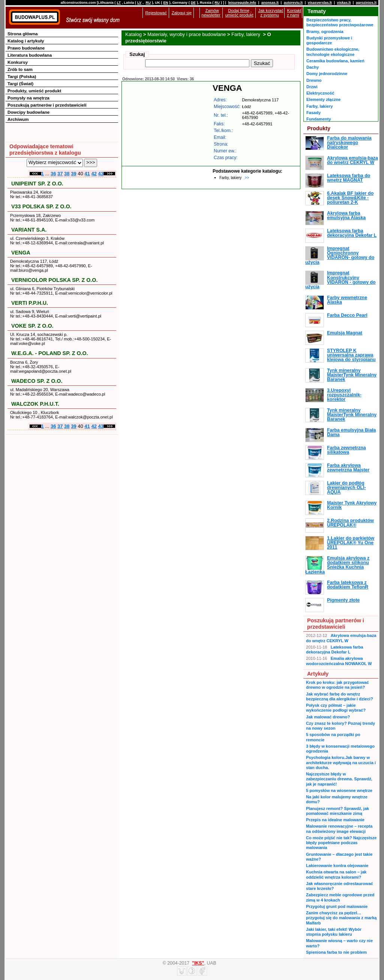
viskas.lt (344, 3)
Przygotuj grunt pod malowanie (337, 906)
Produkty (319, 128)
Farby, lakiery (247, 34)
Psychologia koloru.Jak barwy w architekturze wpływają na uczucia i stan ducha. (341, 762)
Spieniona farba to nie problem (336, 952)
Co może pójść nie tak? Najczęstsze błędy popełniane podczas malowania (341, 843)
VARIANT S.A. (29, 230)
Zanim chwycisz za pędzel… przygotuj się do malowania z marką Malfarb (341, 918)
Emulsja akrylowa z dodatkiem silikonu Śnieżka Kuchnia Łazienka (337, 565)
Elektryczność (320, 93)
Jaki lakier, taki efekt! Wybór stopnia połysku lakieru (334, 932)
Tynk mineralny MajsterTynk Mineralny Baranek (352, 375)
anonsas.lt (270, 3)
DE (193, 3)
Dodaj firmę (238, 11)
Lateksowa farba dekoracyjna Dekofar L (352, 233)
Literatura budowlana (30, 55)
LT (119, 3)
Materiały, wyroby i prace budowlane (187, 34)
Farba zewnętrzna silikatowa (346, 450)
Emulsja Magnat (345, 333)
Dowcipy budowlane (28, 112)
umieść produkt (239, 15)
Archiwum (18, 119)
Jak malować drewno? (328, 717)
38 (67, 174)
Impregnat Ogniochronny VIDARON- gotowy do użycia (340, 255)
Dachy (313, 67)
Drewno (314, 80)
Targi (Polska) (22, 76)
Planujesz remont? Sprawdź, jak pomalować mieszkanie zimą (337, 811)
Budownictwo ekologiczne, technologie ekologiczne (333, 52)
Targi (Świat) (20, 84)
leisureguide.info (242, 3)
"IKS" (198, 963)
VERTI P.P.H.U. (30, 303)
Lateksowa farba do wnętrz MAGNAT (349, 178)
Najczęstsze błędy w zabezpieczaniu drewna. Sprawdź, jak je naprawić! (339, 779)
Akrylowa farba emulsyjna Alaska (346, 215)
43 (101, 174)
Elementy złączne (323, 99)
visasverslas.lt (320, 3)
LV (139, 3)
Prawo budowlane (26, 48)
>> (247, 178)
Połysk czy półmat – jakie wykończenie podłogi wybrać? (336, 708)
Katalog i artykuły (26, 41)
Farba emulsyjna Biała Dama (351, 432)
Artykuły (318, 674)
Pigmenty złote (343, 600)
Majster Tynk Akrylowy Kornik (352, 505)
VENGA (21, 253)
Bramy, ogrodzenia (325, 32)
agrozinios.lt (366, 3)
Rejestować (156, 13)
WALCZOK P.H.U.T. (35, 404)
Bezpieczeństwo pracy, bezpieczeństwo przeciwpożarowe (340, 22)
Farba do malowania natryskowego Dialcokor (349, 143)
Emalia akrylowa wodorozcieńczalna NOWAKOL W (339, 661)
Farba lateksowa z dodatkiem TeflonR (348, 585)
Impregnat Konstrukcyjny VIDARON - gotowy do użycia (340, 280)
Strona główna (23, 34)
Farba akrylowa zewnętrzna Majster (348, 468)
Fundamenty (319, 119)
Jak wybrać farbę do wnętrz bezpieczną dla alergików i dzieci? (340, 696)
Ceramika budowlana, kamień (335, 61)
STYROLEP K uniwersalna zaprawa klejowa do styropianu (351, 355)
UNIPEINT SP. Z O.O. (37, 184)
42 (94, 174)
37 (60, 174)
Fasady (313, 113)
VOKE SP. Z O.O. (32, 326)
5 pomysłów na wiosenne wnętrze (339, 790)
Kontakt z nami (294, 13)
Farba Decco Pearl (347, 315)
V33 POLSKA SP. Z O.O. (41, 206)
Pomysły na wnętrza (28, 98)
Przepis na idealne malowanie (335, 820)
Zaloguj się (182, 13)
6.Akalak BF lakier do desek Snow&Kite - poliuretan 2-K (350, 198)
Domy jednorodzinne (327, 74)
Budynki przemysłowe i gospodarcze (329, 40)
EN (166, 3)
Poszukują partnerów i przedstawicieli (47, 105)
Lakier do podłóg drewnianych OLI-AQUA (346, 488)
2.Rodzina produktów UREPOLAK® (350, 523)
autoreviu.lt (293, 3)
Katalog (133, 34)
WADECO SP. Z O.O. (37, 381)
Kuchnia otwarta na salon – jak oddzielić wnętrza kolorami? (336, 874)
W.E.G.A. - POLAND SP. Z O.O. (50, 353)
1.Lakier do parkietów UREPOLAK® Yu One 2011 (351, 543)
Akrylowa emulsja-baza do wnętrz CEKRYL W (352, 160)
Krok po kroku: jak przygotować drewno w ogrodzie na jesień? (337, 685)
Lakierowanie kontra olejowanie (337, 866)
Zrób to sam (20, 69)
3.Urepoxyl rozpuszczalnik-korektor (344, 395)
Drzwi (312, 87)
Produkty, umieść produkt (34, 91)
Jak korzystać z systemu (271, 13)
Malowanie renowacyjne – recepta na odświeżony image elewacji (339, 829)
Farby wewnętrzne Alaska (347, 300)
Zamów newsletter (211, 13)
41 (87, 174)
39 (73, 174)
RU (148, 3)
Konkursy (18, 62)
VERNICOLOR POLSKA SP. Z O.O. (54, 280)
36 (53, 174)
